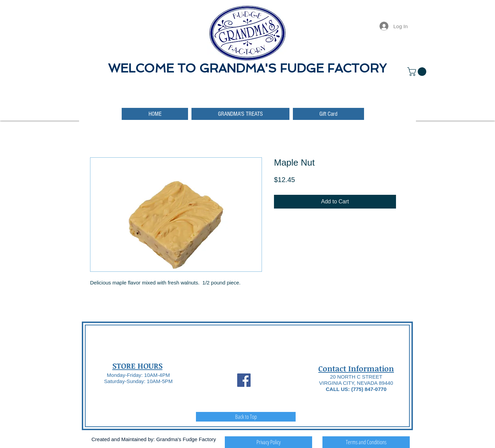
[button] (418, 72)
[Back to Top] (246, 417)
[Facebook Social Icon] (244, 380)
